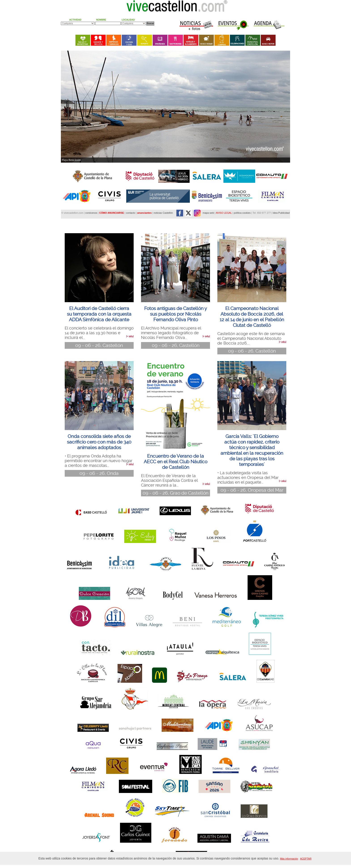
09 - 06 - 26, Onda (99, 473)
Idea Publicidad (281, 213)
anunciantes (144, 213)
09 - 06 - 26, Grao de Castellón (175, 493)
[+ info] (130, 337)
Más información (289, 859)
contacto (131, 213)
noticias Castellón (163, 213)
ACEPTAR (306, 859)
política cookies (242, 213)
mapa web (208, 213)
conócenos (92, 213)
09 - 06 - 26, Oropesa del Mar (252, 490)
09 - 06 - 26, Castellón (99, 345)
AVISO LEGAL (224, 213)
